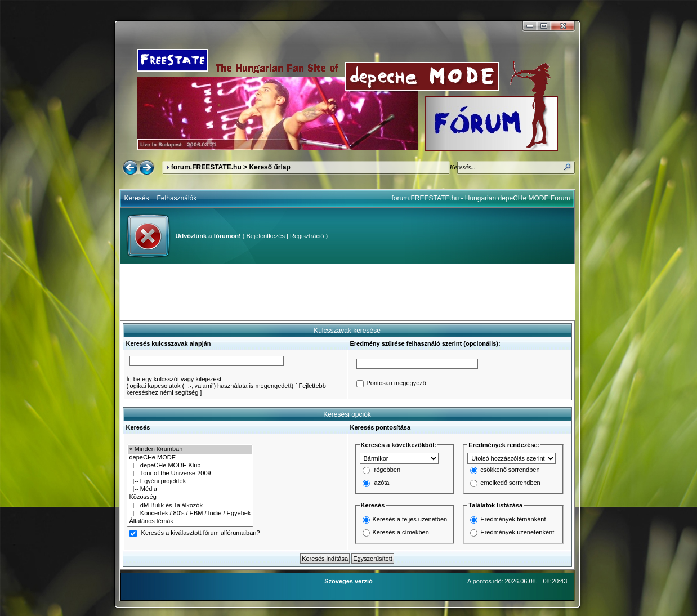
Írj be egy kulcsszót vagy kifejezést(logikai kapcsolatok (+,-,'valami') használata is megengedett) (210, 382)
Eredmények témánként (513, 519)
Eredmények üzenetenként (517, 532)
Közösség (190, 497)
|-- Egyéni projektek (190, 481)
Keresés (137, 198)
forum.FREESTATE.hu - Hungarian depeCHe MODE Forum (481, 198)
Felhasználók (177, 198)
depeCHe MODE (190, 458)
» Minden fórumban (190, 449)
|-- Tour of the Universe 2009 (190, 474)
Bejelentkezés (265, 236)
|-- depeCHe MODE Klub (190, 466)
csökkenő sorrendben (510, 470)
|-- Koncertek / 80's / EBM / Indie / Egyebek (190, 514)
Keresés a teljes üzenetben (410, 519)
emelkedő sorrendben (510, 483)
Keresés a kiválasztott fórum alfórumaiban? (201, 533)
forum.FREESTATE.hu (206, 167)
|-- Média (190, 489)
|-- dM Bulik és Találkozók (190, 506)
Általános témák (190, 521)
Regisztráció (307, 236)
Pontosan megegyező (396, 383)
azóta (382, 483)
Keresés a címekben (401, 532)
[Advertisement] (347, 292)
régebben (388, 470)
